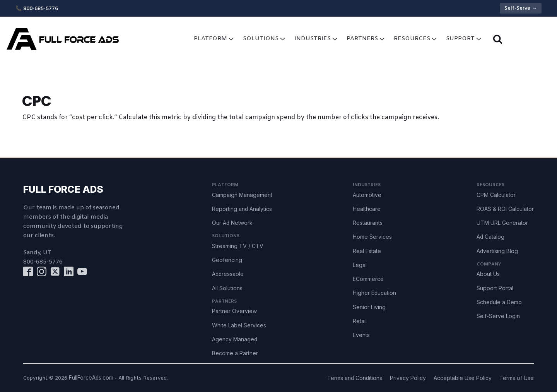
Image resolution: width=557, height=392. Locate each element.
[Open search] (498, 39)
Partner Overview (234, 311)
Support (464, 39)
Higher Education (374, 293)
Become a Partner (235, 353)
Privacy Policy (408, 378)
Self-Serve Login (498, 316)
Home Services (372, 237)
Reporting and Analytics (242, 209)
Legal (360, 265)
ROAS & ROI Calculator (505, 209)
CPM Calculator (496, 195)
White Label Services (239, 325)
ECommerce (368, 279)
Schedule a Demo (499, 302)
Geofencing (227, 260)
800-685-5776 (43, 262)
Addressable (228, 274)
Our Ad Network (232, 223)
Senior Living (369, 307)
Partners (366, 39)
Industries (317, 39)
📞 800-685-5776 (37, 9)
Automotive (367, 195)
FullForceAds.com (91, 378)
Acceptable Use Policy (463, 378)
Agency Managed (235, 339)
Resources (416, 39)
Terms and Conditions (355, 378)
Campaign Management (242, 195)
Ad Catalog (490, 237)
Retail (360, 321)
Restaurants (368, 223)
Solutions (265, 39)
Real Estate (367, 251)
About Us (488, 274)
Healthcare (367, 209)
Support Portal (495, 288)
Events (361, 335)
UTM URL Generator (502, 223)
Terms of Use (517, 378)
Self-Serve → (521, 8)
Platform (214, 39)
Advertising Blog (497, 251)
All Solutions (227, 288)
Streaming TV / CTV (238, 246)
